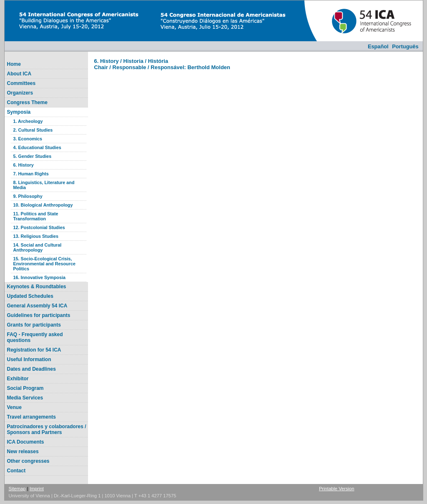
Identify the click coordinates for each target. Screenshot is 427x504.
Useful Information (29, 359)
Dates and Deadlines (31, 369)
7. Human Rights (31, 174)
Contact (16, 471)
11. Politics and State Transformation (36, 216)
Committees (21, 83)
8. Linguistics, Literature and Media (44, 185)
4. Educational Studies (37, 147)
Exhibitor (18, 379)
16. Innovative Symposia (39, 277)
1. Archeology (28, 121)
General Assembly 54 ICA (37, 306)
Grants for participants (34, 325)
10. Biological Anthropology (43, 205)
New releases (23, 452)
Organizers (20, 93)
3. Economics (28, 139)
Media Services (25, 398)
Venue (14, 407)
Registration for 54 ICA (34, 350)
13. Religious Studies (36, 236)
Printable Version (337, 489)
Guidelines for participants (39, 315)
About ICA (19, 74)
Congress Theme (27, 102)
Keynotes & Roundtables (37, 287)
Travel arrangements (31, 417)
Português (405, 46)
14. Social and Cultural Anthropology (38, 247)
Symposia (19, 112)
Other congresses (28, 461)
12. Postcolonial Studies (39, 227)
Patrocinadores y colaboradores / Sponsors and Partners (47, 429)
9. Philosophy (28, 196)
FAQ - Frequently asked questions (35, 337)
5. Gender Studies (33, 156)
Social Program (25, 388)
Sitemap (17, 489)
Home (14, 64)
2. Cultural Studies (33, 130)
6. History (24, 165)
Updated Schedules (30, 296)
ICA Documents (26, 442)
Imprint (37, 489)
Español (378, 46)
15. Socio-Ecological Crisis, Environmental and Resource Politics (44, 264)
